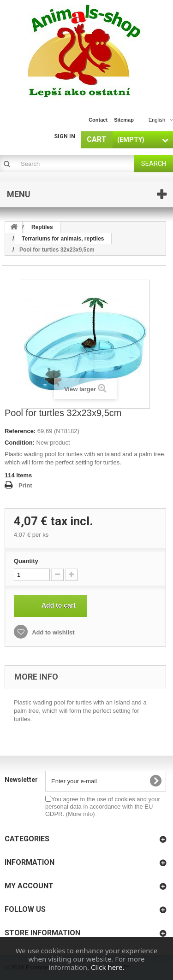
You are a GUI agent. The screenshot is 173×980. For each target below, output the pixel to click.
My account (29, 886)
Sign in (65, 136)
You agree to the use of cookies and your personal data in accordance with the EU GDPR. (103, 807)
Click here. (107, 967)
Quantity (26, 561)
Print (25, 485)
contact (98, 120)
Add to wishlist (53, 632)
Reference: (20, 431)
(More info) (81, 814)
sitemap (124, 120)
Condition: (20, 443)
